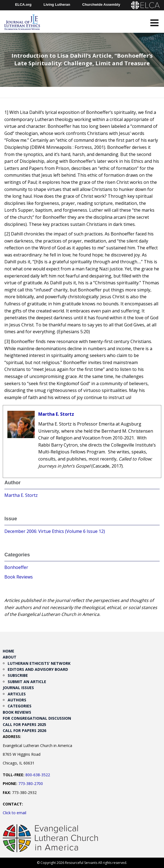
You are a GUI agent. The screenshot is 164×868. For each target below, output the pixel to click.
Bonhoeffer (16, 567)
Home (8, 651)
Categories (20, 706)
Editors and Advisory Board (38, 669)
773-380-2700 (31, 783)
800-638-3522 (38, 775)
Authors (17, 700)
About (10, 657)
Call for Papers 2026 (24, 730)
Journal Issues (18, 688)
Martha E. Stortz (56, 414)
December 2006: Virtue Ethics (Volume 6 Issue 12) (55, 531)
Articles (17, 694)
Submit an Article (27, 682)
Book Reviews (19, 577)
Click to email (14, 813)
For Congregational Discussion (37, 718)
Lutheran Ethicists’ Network (39, 663)
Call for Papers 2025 (24, 724)
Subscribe (18, 675)
